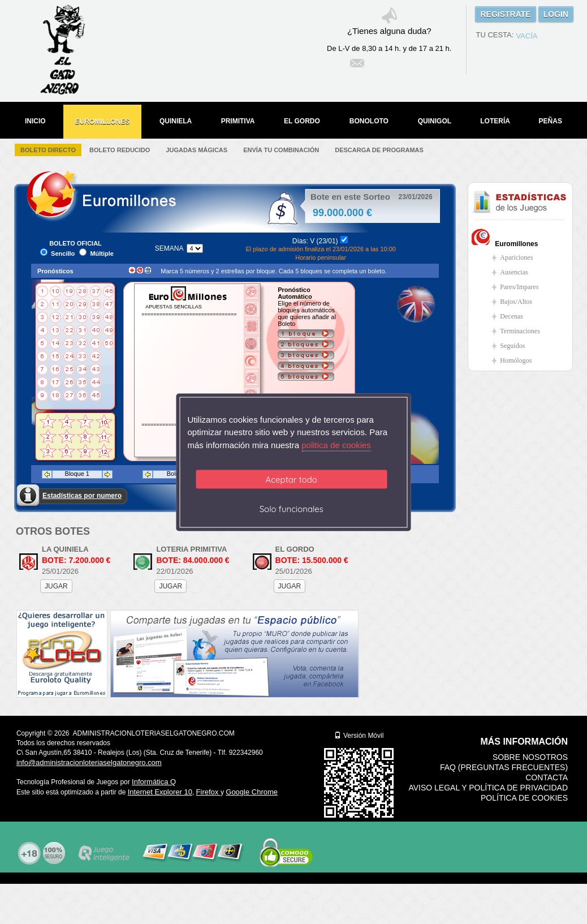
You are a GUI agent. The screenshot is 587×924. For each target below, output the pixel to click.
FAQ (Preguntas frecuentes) (504, 767)
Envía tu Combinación (281, 150)
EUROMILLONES (103, 122)
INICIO (35, 121)
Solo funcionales (292, 509)
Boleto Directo (48, 150)
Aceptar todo (292, 480)
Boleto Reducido (120, 150)
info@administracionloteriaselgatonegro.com (89, 762)
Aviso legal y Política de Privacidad (488, 788)
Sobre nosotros (530, 757)
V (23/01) (324, 241)
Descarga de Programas (379, 150)
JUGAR (56, 586)
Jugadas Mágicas (197, 150)
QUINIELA (176, 121)
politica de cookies (336, 444)
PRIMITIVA (238, 121)
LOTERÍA (495, 121)
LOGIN (556, 14)
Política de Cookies (524, 798)
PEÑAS (551, 121)
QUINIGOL (435, 121)
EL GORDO (302, 121)
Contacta (547, 777)
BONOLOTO (369, 121)
